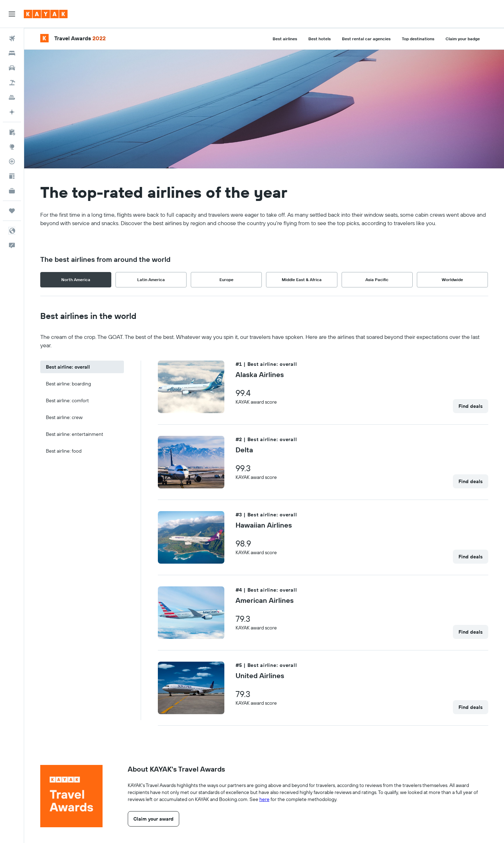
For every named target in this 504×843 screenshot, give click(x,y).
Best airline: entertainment (75, 434)
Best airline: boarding (68, 384)
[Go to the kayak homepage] (46, 14)
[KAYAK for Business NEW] (12, 191)
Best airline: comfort (67, 400)
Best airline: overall (68, 367)
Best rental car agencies (366, 39)
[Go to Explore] (12, 147)
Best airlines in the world (88, 316)
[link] (471, 406)
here (264, 799)
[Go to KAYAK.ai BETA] (12, 112)
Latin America (151, 280)
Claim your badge (463, 39)
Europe (226, 280)
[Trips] (12, 211)
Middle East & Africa (302, 280)
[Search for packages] (12, 83)
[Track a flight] (12, 161)
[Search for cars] (12, 68)
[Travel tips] (12, 176)
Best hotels (320, 39)
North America (76, 280)
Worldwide (452, 280)
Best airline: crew (64, 417)
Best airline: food (64, 451)
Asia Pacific (377, 280)
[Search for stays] (12, 53)
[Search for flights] (12, 39)
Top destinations (418, 39)
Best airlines (285, 39)
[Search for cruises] (12, 97)
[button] (12, 14)
